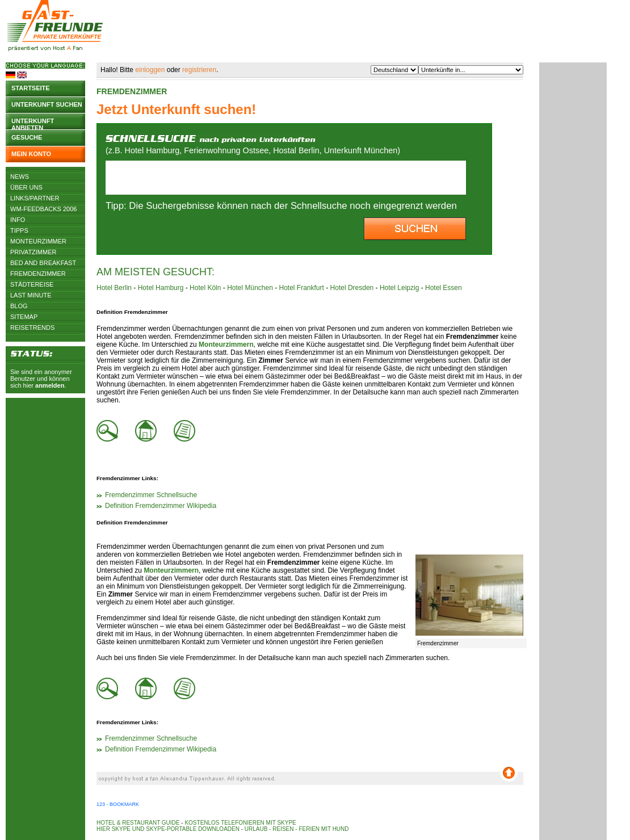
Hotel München (250, 288)
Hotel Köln (205, 288)
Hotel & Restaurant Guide (138, 823)
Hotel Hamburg (161, 288)
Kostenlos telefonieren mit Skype (240, 823)
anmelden (50, 385)
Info (18, 220)
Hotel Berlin (114, 288)
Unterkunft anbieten (33, 123)
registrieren (199, 70)
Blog (19, 306)
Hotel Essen (444, 288)
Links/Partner (35, 198)
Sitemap (24, 317)
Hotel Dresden (352, 288)
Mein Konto (31, 154)
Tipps (19, 230)
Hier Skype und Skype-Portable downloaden (168, 829)
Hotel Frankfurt (302, 288)
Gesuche (27, 137)
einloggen (150, 70)
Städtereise (32, 284)
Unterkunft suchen (47, 104)
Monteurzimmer (38, 241)
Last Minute (31, 295)
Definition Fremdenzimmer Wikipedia (161, 506)
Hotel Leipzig (399, 288)
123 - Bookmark (118, 804)
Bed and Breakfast (43, 263)
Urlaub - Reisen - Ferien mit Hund (297, 829)
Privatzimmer (33, 252)
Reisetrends (32, 327)
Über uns (26, 187)
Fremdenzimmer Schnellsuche (151, 495)
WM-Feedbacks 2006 (43, 209)
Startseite (31, 88)
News (20, 177)
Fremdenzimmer (38, 274)
